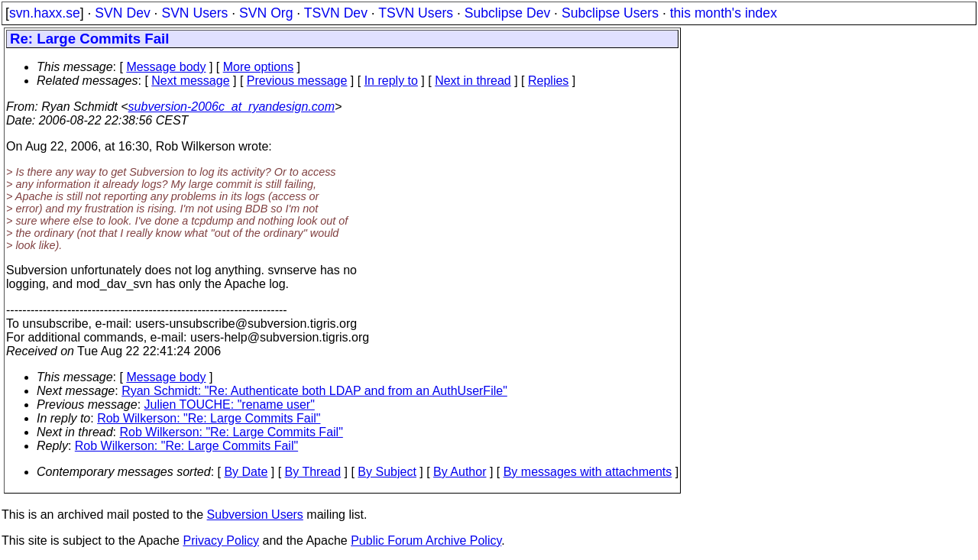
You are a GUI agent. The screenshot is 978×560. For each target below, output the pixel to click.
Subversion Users (255, 515)
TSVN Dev (336, 13)
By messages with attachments (588, 472)
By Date (246, 472)
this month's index (724, 13)
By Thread (313, 472)
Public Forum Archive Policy (426, 541)
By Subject (387, 472)
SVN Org (266, 13)
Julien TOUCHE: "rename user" (230, 405)
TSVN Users (416, 13)
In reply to (391, 81)
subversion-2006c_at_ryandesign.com (232, 107)
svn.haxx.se (45, 13)
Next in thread (473, 81)
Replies (548, 81)
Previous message (297, 81)
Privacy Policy (221, 541)
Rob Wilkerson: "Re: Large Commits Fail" (209, 418)
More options (259, 67)
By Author (460, 472)
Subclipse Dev (507, 13)
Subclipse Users (610, 13)
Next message (190, 81)
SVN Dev (122, 13)
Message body (166, 67)
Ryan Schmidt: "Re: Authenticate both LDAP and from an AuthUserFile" (314, 391)
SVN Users (194, 13)
